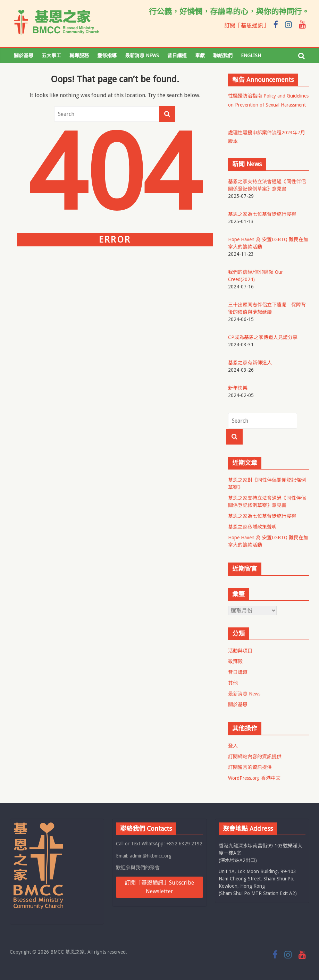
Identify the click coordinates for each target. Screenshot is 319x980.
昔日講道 (177, 56)
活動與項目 (240, 651)
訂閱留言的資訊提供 (250, 767)
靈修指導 (107, 56)
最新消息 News (142, 56)
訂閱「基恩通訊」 (246, 26)
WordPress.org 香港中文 (254, 778)
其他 (233, 683)
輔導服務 (79, 56)
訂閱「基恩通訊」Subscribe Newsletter (159, 887)
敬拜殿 (235, 661)
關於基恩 (24, 56)
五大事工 (51, 56)
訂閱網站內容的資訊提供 (255, 757)
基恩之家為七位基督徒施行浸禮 (262, 516)
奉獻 (200, 56)
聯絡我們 (223, 56)
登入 (233, 746)
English (251, 56)
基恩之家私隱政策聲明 (252, 527)
